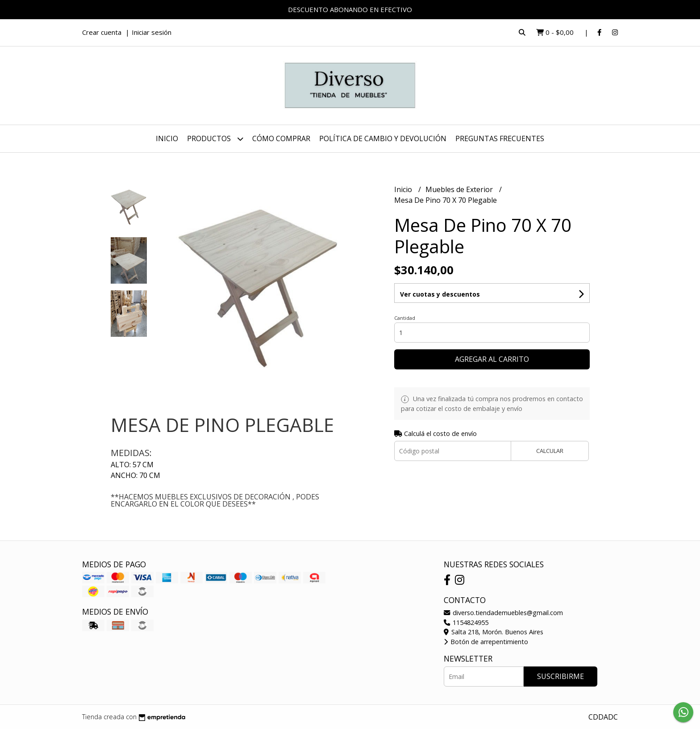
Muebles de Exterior (460, 189)
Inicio (167, 138)
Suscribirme (560, 676)
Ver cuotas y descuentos (440, 294)
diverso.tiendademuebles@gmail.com (503, 613)
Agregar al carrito (492, 359)
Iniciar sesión (152, 32)
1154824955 (466, 622)
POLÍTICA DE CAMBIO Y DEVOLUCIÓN (383, 138)
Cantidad (405, 318)
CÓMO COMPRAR (281, 138)
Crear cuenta (102, 32)
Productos (215, 139)
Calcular (550, 451)
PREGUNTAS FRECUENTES (500, 138)
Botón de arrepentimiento (486, 642)
